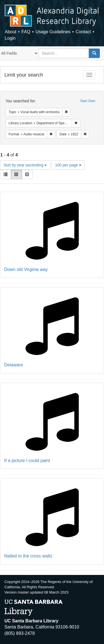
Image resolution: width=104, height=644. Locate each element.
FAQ (26, 32)
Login (10, 38)
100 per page (68, 165)
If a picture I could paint (27, 461)
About (11, 32)
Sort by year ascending (25, 165)
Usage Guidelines (53, 32)
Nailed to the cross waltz (28, 556)
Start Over (88, 101)
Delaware (14, 365)
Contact (83, 32)
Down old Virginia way (26, 269)
